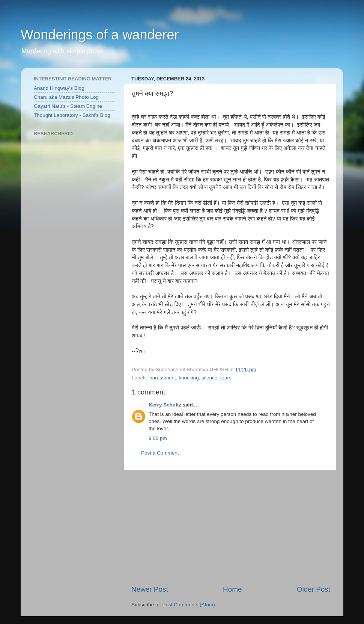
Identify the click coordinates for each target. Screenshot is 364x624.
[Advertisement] (231, 527)
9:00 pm (158, 438)
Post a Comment (160, 453)
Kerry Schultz (165, 405)
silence (209, 378)
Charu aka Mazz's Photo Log (66, 97)
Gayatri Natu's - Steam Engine (68, 106)
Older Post (314, 589)
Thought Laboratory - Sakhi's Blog (72, 115)
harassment (163, 378)
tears (226, 378)
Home (232, 589)
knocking (189, 378)
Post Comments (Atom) (189, 605)
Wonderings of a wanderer (100, 35)
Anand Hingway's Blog (59, 88)
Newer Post (150, 589)
